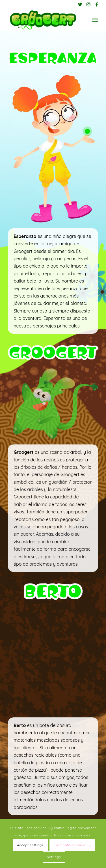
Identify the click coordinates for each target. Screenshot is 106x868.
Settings (54, 857)
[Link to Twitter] (80, 4)
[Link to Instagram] (88, 4)
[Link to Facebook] (97, 4)
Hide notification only (72, 845)
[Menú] (95, 20)
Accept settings (30, 845)
